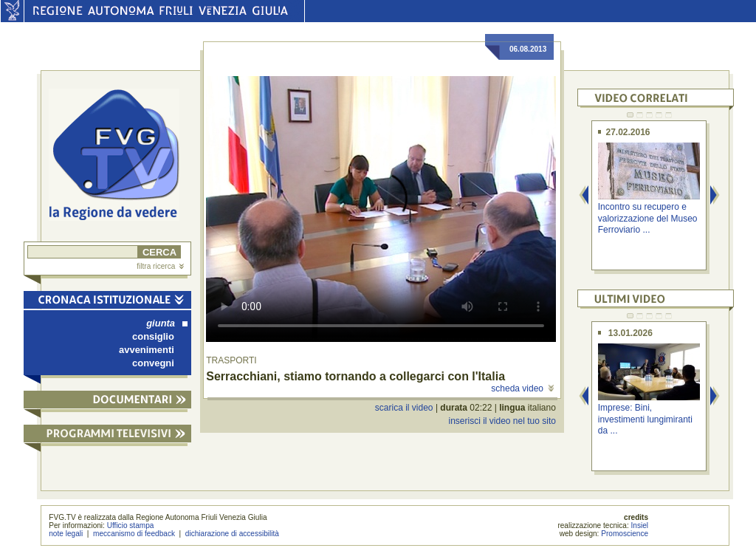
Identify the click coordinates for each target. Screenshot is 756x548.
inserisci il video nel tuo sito (502, 421)
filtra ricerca (160, 266)
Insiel (640, 525)
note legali (66, 534)
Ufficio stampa (131, 525)
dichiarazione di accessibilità (232, 534)
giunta (167, 323)
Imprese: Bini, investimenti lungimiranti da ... (645, 419)
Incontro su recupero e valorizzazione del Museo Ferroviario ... (648, 218)
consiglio (153, 336)
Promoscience (625, 534)
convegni (153, 363)
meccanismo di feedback (134, 534)
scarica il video (404, 408)
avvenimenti (147, 350)
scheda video (522, 388)
